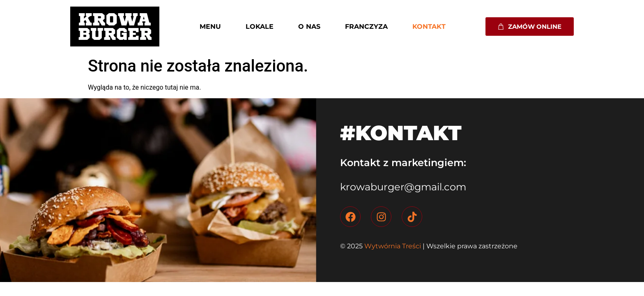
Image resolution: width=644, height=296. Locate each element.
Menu (210, 27)
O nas (309, 27)
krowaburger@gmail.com (403, 187)
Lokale (260, 27)
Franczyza (366, 27)
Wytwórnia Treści (392, 246)
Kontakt (429, 27)
